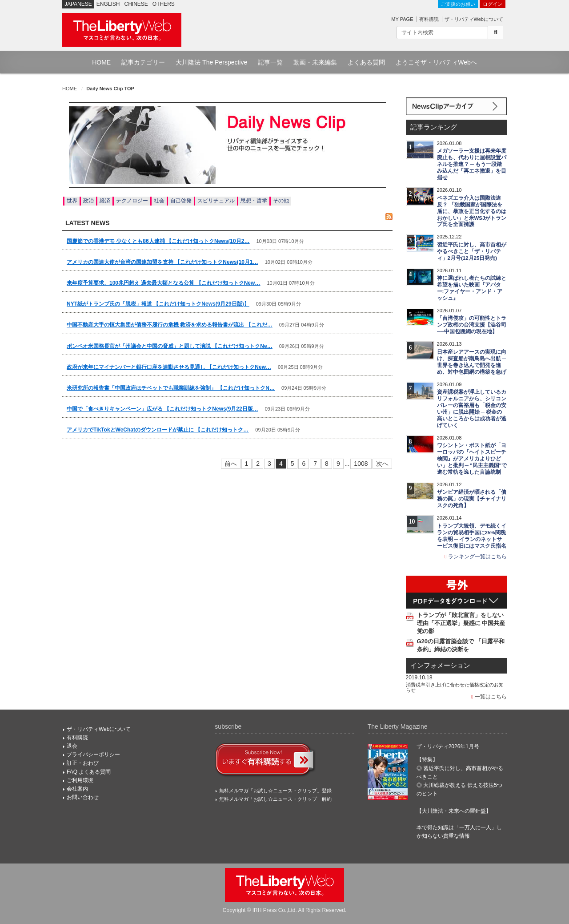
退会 (72, 746)
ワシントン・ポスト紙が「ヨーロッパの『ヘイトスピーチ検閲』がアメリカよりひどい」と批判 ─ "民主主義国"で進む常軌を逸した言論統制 (472, 459)
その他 (281, 201)
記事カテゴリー (143, 62)
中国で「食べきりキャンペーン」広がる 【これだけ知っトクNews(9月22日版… (162, 409)
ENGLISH (108, 4)
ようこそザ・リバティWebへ (436, 62)
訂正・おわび (83, 763)
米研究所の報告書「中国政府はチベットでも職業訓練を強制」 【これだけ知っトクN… (171, 388)
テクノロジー (132, 201)
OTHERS (164, 4)
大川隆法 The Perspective (211, 62)
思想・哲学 (254, 201)
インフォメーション (440, 666)
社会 (159, 201)
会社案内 (77, 789)
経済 (105, 201)
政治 (88, 201)
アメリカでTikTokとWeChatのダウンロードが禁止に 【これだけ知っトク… (158, 430)
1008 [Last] (361, 464)
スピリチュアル (216, 201)
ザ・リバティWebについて (474, 19)
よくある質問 (366, 62)
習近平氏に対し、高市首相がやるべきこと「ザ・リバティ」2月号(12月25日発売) (472, 251)
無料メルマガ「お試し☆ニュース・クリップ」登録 (275, 791)
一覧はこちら (489, 697)
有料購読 (429, 19)
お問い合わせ (83, 797)
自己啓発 (181, 201)
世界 (72, 201)
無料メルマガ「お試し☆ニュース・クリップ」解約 (275, 799)
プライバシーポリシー (93, 755)
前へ (231, 464)
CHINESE (136, 4)
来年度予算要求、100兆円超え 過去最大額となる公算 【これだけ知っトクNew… (163, 283)
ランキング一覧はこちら (476, 557)
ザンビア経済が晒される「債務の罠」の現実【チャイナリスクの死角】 (472, 499)
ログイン (493, 4)
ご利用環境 (80, 780)
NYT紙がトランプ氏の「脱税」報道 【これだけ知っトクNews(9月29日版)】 (158, 304)
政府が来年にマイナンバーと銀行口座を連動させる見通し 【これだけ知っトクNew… (169, 367)
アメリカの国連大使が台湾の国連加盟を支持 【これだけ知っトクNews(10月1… (162, 262)
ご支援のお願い (458, 4)
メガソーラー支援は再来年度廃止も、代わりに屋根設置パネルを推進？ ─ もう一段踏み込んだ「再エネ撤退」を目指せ (472, 164)
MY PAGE (402, 19)
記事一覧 (270, 62)
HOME (101, 62)
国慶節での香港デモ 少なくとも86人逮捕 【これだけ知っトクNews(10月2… (158, 241)
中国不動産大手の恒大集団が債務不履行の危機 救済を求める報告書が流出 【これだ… (170, 325)
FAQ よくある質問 (89, 772)
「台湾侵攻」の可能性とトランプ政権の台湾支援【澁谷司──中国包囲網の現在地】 (472, 325)
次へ (382, 464)
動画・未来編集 (315, 62)
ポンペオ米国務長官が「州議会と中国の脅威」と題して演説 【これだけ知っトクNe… (170, 346)
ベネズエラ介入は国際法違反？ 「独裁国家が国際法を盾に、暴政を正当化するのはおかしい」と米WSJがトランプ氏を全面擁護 (472, 211)
